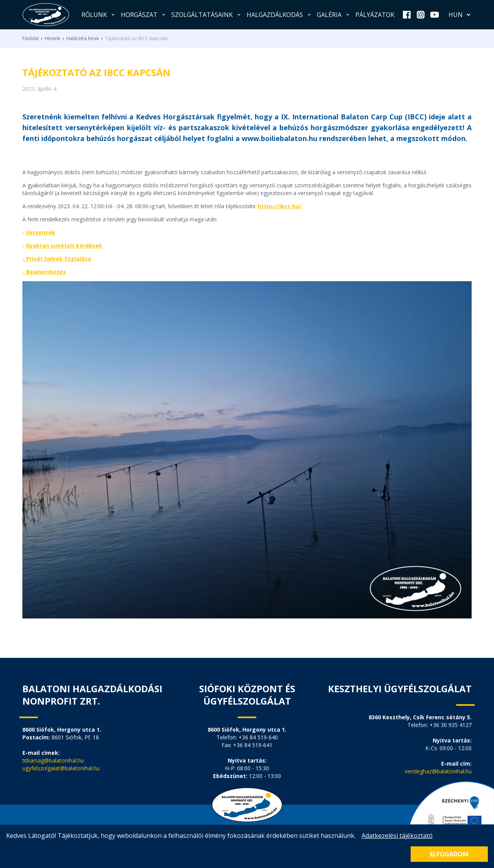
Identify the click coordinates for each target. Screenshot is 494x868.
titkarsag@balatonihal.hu (53, 760)
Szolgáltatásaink (207, 15)
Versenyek (41, 232)
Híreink (52, 39)
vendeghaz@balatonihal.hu (438, 771)
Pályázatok (375, 15)
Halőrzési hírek (83, 39)
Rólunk (99, 15)
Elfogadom (449, 854)
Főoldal (30, 39)
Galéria (334, 15)
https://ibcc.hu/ (280, 206)
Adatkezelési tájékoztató (397, 836)
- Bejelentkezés (44, 272)
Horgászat (144, 15)
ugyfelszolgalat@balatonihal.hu (61, 768)
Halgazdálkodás (279, 15)
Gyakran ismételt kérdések (64, 245)
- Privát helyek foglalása (57, 259)
